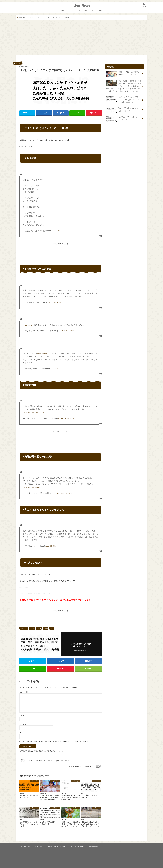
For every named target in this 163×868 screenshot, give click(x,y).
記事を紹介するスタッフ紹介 (56, 846)
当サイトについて (25, 846)
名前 (22, 715)
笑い (93, 11)
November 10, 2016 (64, 493)
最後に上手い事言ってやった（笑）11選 (123, 110)
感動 (46, 628)
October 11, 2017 (64, 231)
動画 (63, 11)
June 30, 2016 (51, 546)
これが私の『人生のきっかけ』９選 (124, 119)
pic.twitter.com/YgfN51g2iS (33, 413)
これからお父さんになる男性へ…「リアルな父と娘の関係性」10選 (123, 100)
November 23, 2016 (66, 418)
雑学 (86, 11)
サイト (22, 733)
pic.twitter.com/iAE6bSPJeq (34, 487)
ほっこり (71, 11)
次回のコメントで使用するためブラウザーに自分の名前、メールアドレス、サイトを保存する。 (55, 742)
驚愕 (100, 11)
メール (23, 724)
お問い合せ (39, 846)
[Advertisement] (81, 37)
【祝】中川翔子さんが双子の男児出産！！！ (124, 74)
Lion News (82, 5)
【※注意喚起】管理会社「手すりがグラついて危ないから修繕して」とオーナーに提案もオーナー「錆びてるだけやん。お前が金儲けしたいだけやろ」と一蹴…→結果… (124, 86)
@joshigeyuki (28, 325)
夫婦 (33, 628)
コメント (24, 692)
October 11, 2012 (54, 302)
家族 (40, 628)
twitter (26, 587)
